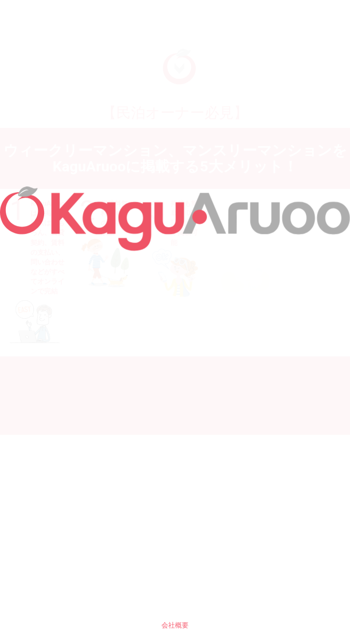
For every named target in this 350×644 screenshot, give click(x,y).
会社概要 (175, 625)
